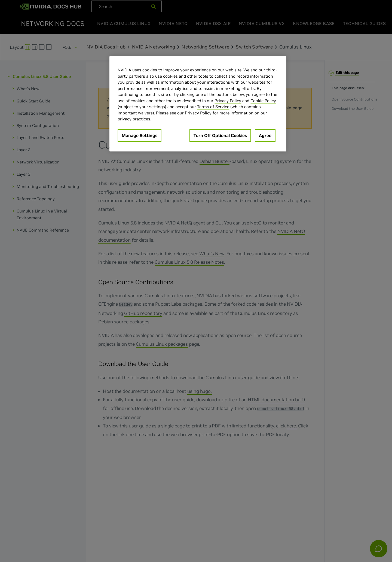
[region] (198, 104)
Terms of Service (213, 107)
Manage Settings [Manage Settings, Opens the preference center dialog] (140, 135)
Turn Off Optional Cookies (220, 135)
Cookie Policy (263, 101)
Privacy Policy (228, 101)
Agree (265, 135)
